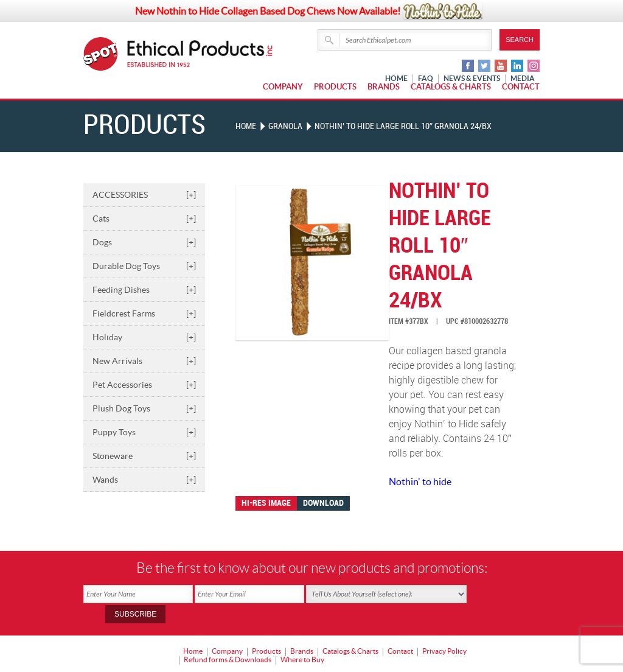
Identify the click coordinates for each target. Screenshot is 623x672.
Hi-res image (266, 502)
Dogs (144, 242)
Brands (384, 87)
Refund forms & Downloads (228, 639)
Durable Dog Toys (144, 265)
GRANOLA (285, 126)
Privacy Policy (444, 630)
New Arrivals (144, 360)
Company (283, 87)
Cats (144, 218)
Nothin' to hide (420, 481)
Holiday (144, 337)
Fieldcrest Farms (144, 313)
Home (246, 126)
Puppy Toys (144, 432)
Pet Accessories (144, 384)
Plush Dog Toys (144, 408)
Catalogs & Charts (451, 87)
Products (335, 87)
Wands (144, 479)
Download (323, 502)
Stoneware (144, 455)
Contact (521, 87)
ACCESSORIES (144, 194)
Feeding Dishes (144, 289)
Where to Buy (302, 639)
